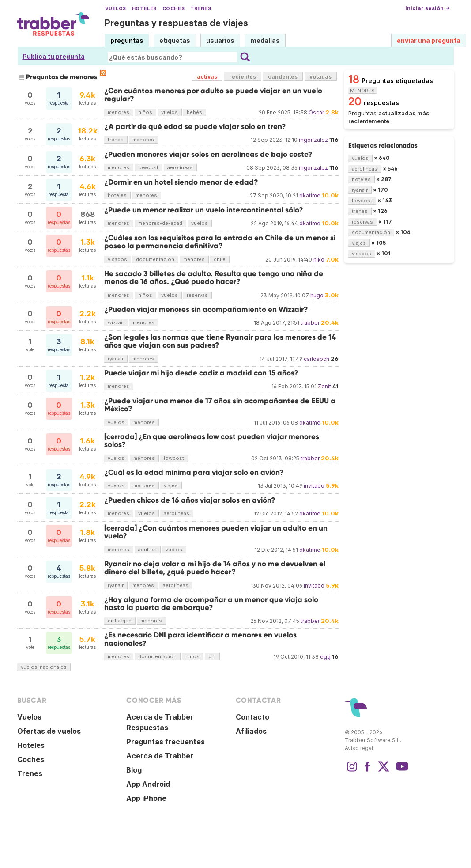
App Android (148, 784)
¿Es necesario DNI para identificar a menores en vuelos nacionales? (200, 639)
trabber (310, 323)
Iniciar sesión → (428, 8)
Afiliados (251, 731)
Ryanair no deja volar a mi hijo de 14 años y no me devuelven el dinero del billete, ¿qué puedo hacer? (215, 568)
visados (117, 259)
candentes (283, 77)
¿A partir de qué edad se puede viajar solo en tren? (195, 127)
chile (220, 259)
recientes (243, 77)
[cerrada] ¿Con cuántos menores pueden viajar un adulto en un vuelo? (216, 532)
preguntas (127, 40)
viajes (171, 485)
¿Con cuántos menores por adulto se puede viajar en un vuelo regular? (213, 95)
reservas (197, 295)
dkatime (310, 195)
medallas (265, 40)
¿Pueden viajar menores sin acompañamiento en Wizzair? (206, 309)
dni (212, 656)
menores (119, 112)
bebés (194, 112)
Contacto (252, 717)
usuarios (220, 40)
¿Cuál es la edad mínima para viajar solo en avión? (194, 472)
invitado (314, 486)
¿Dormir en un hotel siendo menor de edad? (181, 182)
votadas (320, 77)
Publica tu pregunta (54, 56)
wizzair (116, 322)
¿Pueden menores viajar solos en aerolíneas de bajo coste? (208, 154)
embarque (120, 621)
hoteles (117, 195)
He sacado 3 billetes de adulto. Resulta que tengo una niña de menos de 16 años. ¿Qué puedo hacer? (214, 278)
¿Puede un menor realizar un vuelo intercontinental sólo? (204, 210)
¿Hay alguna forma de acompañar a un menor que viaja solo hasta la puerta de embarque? (211, 604)
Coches (173, 9)
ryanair (116, 359)
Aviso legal (359, 748)
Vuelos (116, 9)
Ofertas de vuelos (49, 731)
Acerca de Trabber (160, 756)
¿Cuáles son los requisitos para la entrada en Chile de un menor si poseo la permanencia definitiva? (220, 242)
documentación (155, 259)
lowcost (148, 167)
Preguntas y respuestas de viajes (176, 23)
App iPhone (146, 798)
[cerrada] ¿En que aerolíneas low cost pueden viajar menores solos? (212, 441)
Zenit (324, 386)
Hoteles (144, 9)
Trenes (201, 9)
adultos (147, 550)
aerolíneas (180, 167)
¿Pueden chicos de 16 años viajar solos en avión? (190, 500)
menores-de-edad (160, 223)
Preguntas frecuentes (166, 742)
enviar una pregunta (429, 40)
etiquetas (175, 40)
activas (207, 77)
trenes (116, 140)
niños (145, 112)
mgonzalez (313, 140)
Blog (134, 770)
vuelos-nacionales (44, 667)
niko (319, 260)
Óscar (316, 112)
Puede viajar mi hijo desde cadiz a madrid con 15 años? (201, 373)
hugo (317, 295)
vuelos (170, 112)
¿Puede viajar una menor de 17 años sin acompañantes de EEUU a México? (220, 405)
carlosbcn (317, 359)
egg (325, 657)
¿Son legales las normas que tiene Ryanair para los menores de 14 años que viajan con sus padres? (220, 341)
